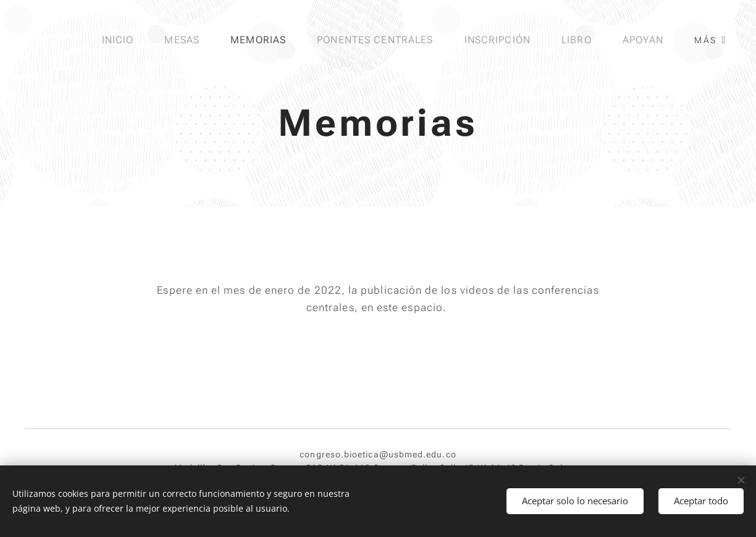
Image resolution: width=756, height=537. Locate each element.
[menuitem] (118, 40)
